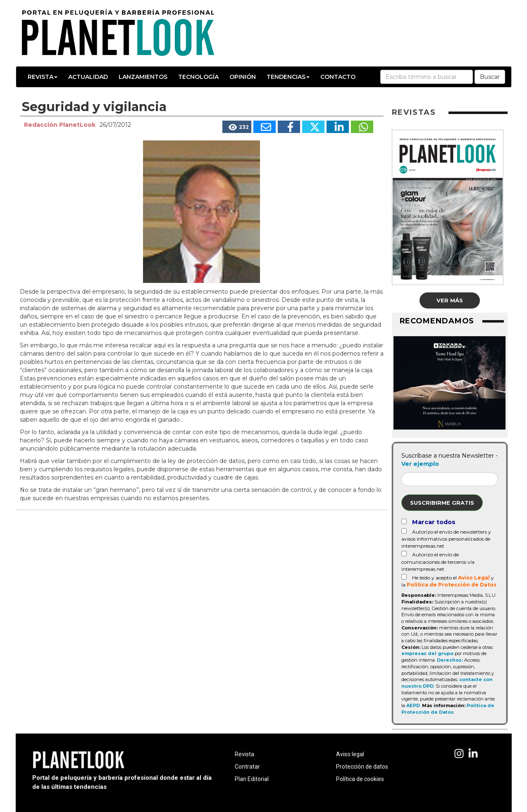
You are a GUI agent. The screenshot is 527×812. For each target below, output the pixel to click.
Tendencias (288, 77)
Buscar (490, 77)
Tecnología (198, 77)
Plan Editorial (252, 779)
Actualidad (88, 77)
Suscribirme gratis (442, 503)
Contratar (247, 767)
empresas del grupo (427, 653)
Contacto (338, 77)
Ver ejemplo (420, 464)
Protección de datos (362, 767)
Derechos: (450, 660)
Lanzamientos (143, 77)
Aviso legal (350, 754)
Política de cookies (360, 779)
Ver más (450, 300)
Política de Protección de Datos (452, 585)
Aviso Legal (474, 578)
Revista (43, 77)
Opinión (243, 77)
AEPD (413, 705)
